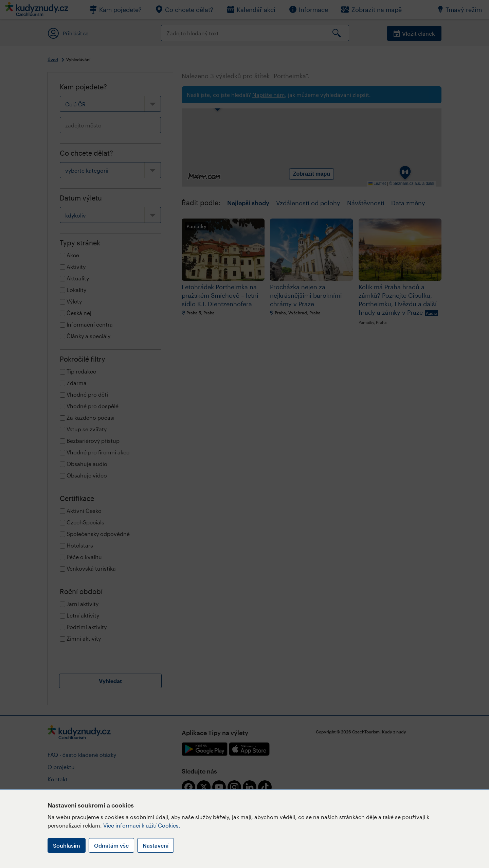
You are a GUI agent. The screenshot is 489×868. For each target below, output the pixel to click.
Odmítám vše (111, 845)
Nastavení (156, 845)
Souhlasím (67, 845)
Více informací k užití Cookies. (142, 825)
